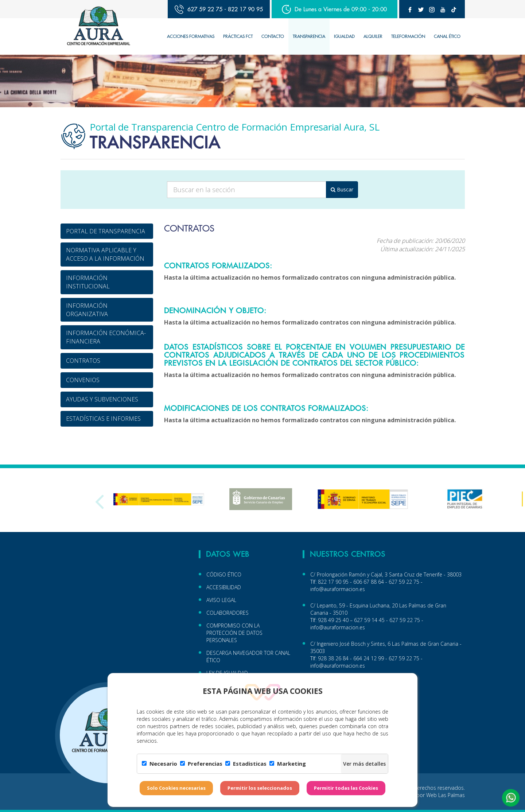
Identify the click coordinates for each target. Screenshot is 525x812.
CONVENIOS (83, 380)
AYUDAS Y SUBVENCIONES (102, 399)
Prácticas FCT (238, 36)
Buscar (342, 189)
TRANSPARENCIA (309, 36)
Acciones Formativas (191, 36)
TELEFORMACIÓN (408, 36)
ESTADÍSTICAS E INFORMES (103, 419)
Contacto (273, 36)
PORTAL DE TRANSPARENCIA (106, 231)
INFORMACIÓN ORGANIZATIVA (87, 310)
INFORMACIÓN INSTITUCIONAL (88, 282)
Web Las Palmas (446, 795)
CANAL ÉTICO (447, 36)
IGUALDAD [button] (344, 36)
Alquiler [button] (373, 36)
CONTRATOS (83, 361)
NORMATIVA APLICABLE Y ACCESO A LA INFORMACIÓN (105, 254)
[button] (511, 798)
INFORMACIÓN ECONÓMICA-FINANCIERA (106, 337)
